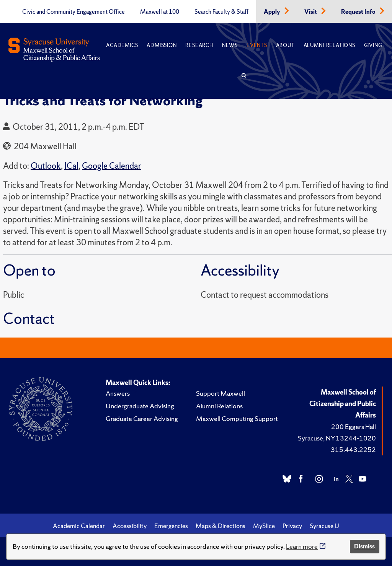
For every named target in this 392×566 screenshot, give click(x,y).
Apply (273, 12)
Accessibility (130, 526)
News (230, 45)
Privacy (292, 526)
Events (257, 45)
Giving (373, 45)
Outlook (46, 166)
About (285, 45)
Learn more (302, 546)
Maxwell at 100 (160, 12)
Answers (118, 393)
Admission (162, 45)
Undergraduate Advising (140, 406)
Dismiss (364, 546)
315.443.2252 (353, 449)
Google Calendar (112, 166)
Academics (122, 45)
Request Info (359, 12)
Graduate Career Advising (142, 418)
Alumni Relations (329, 45)
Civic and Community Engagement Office (73, 12)
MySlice (264, 526)
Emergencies (171, 526)
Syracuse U (324, 526)
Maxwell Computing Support (237, 418)
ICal (71, 166)
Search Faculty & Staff (221, 12)
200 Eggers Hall (354, 427)
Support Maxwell (220, 393)
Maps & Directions (220, 526)
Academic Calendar (79, 526)
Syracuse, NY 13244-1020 (337, 438)
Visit (311, 12)
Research (199, 45)
